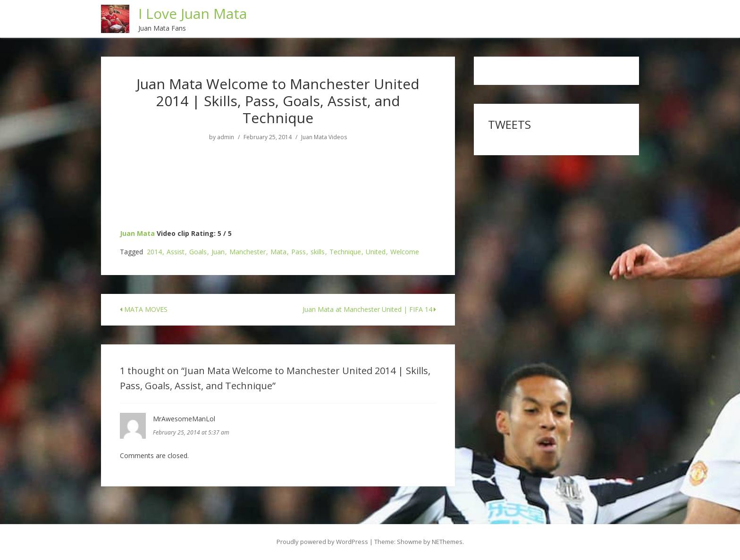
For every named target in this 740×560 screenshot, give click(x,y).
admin (226, 137)
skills (318, 252)
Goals (198, 252)
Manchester (248, 252)
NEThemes (447, 542)
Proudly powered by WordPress (322, 542)
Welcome (405, 252)
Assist (176, 252)
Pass (299, 252)
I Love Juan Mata (193, 13)
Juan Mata (137, 233)
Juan (218, 252)
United (376, 252)
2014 (154, 252)
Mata (278, 252)
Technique (345, 252)
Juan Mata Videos (324, 137)
